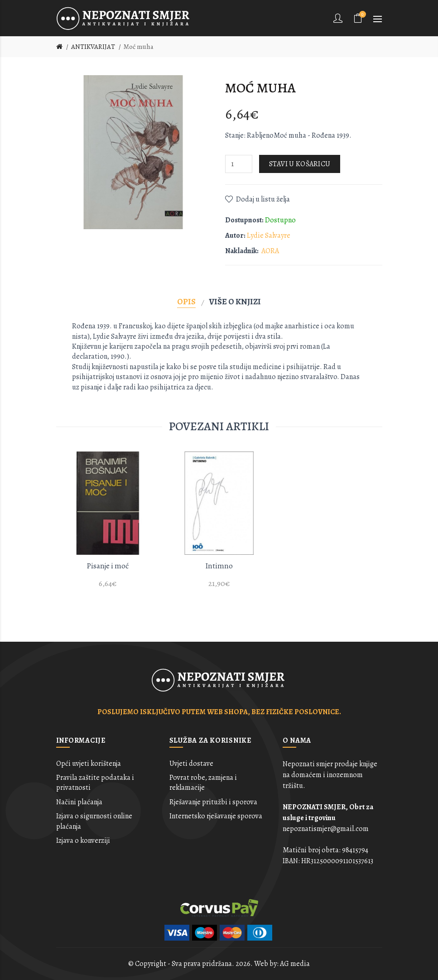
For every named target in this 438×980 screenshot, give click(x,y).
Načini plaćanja (79, 802)
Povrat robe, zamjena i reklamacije (203, 783)
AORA (270, 251)
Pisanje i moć (108, 566)
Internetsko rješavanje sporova (216, 816)
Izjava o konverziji (83, 841)
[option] (108, 525)
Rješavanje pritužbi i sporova (213, 802)
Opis (186, 301)
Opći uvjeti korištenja (89, 764)
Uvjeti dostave (191, 764)
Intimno (219, 566)
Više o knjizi (235, 301)
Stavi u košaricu (300, 164)
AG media (295, 964)
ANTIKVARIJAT (93, 47)
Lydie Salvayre (269, 235)
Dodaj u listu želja (263, 199)
